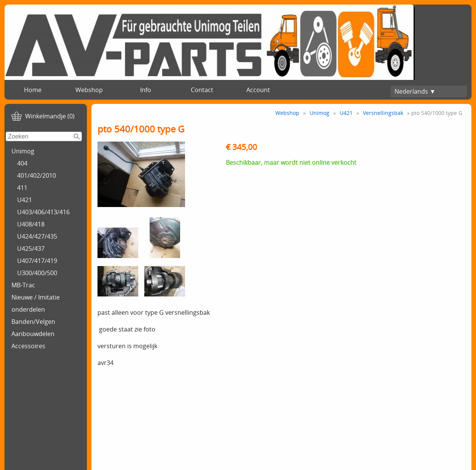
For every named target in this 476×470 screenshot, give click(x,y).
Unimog (23, 151)
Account (258, 90)
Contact (202, 90)
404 (22, 163)
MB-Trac (23, 285)
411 (22, 188)
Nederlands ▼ (415, 91)
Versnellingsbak (383, 113)
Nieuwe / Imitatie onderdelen (36, 303)
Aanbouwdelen (33, 334)
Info (146, 90)
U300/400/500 (37, 273)
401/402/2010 (37, 175)
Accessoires (28, 346)
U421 (25, 200)
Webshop (89, 90)
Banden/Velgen (33, 322)
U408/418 (31, 224)
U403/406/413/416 (43, 212)
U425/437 (31, 249)
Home (33, 90)
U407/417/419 (37, 261)
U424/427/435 (37, 236)
